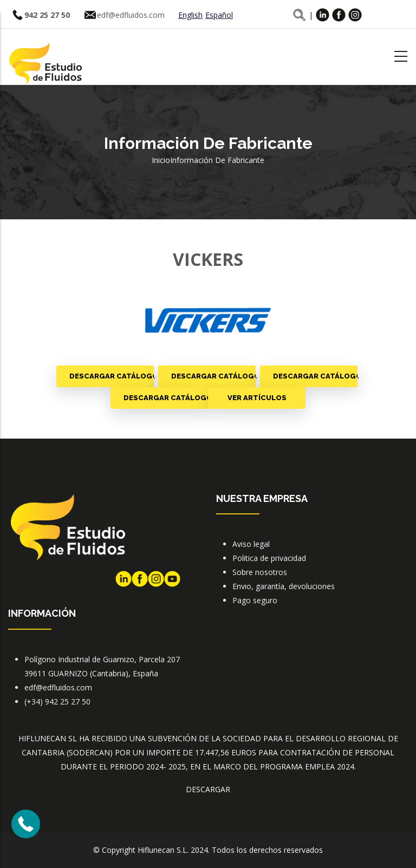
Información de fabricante (217, 160)
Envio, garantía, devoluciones (284, 586)
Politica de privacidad (269, 558)
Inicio (161, 160)
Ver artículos (257, 398)
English (190, 15)
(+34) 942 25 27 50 (57, 701)
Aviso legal (251, 544)
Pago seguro (255, 600)
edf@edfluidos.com (131, 15)
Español (219, 15)
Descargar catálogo (112, 376)
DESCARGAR (208, 789)
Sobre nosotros (260, 572)
